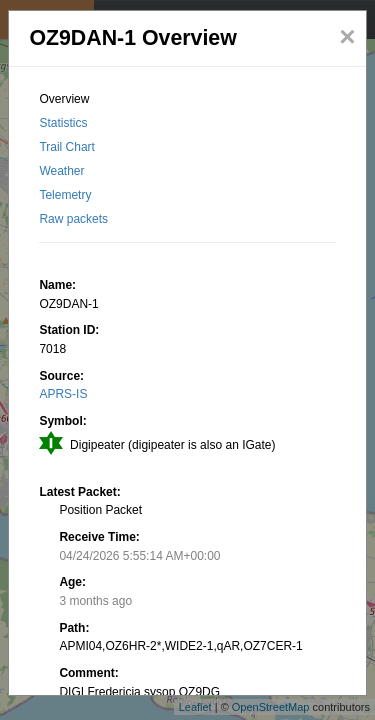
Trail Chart (67, 147)
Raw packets (73, 219)
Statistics (63, 123)
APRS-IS (63, 394)
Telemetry (65, 195)
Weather (61, 171)
